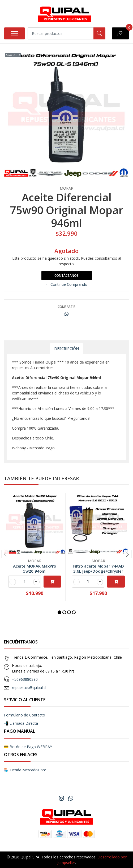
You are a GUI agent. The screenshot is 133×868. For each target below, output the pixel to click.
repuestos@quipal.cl (29, 688)
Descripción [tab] (66, 349)
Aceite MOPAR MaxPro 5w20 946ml (35, 568)
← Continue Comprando (66, 284)
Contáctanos (66, 276)
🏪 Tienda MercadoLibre (25, 770)
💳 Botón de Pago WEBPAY (28, 747)
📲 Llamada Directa (21, 723)
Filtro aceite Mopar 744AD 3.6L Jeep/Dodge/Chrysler (98, 568)
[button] (59, 612)
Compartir (66, 307)
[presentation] (5, 554)
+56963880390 (25, 679)
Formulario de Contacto (25, 715)
